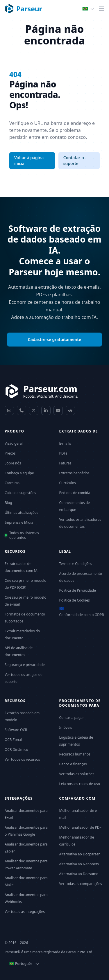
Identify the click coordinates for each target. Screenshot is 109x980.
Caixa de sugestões (20, 493)
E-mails (65, 443)
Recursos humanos (75, 754)
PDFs (63, 453)
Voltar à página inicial (29, 160)
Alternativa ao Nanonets (79, 864)
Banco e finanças (73, 764)
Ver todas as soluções (77, 774)
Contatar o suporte (74, 160)
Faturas (65, 463)
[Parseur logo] (23, 9)
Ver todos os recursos (22, 759)
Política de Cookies (75, 600)
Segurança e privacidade (25, 665)
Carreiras (12, 483)
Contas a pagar (72, 718)
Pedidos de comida (75, 493)
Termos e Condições (76, 564)
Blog (8, 503)
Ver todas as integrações (25, 912)
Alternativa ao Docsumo (79, 874)
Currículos (68, 483)
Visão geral (14, 443)
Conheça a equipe (19, 473)
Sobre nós (13, 463)
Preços (10, 453)
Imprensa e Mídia (19, 522)
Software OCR (16, 730)
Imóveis (66, 727)
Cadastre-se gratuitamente (55, 339)
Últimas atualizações (21, 513)
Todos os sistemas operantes (24, 535)
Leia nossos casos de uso (80, 784)
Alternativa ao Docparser (80, 854)
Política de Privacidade (78, 590)
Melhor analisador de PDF (80, 827)
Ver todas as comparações (81, 884)
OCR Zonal (13, 740)
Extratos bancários (74, 473)
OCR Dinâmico (16, 750)
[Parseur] (41, 391)
